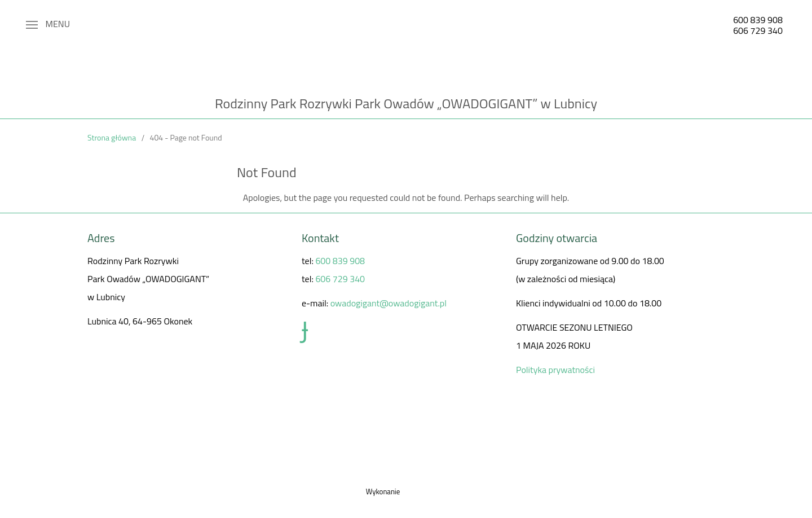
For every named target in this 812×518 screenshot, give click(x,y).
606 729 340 (758, 30)
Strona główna (112, 137)
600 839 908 (758, 20)
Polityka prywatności (555, 370)
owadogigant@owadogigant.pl (389, 303)
